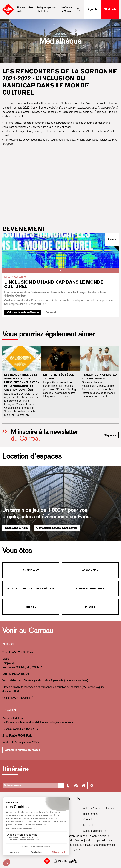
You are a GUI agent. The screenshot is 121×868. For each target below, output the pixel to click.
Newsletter (89, 825)
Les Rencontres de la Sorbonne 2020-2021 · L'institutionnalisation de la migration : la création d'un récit (22, 382)
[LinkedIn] (78, 799)
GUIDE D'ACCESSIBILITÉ (18, 698)
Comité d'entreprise (90, 589)
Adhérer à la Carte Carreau (98, 808)
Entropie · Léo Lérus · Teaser (59, 377)
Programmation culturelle (25, 9)
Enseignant (31, 570)
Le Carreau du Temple (67, 9)
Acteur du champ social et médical (31, 589)
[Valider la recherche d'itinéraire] (61, 786)
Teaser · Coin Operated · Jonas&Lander (99, 377)
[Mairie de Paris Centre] (65, 861)
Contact (88, 819)
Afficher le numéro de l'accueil (23, 750)
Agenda (93, 9)
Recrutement (90, 814)
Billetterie (110, 9)
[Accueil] (47, 861)
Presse (90, 607)
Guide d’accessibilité (95, 831)
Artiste (31, 607)
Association (90, 570)
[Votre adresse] (30, 786)
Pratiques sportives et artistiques (46, 9)
